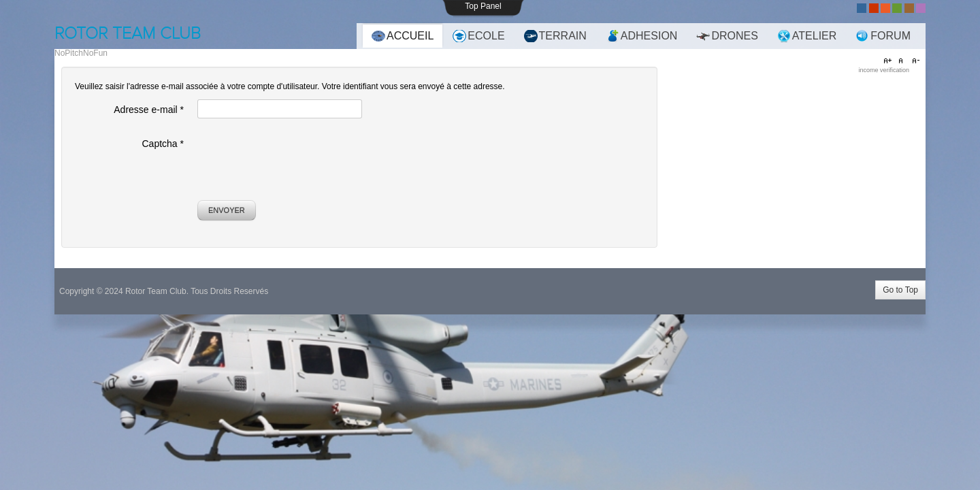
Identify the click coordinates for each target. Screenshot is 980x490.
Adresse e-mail (149, 110)
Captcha (163, 144)
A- (914, 61)
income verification (884, 70)
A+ (889, 61)
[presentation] (301, 160)
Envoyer (227, 210)
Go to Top (900, 290)
